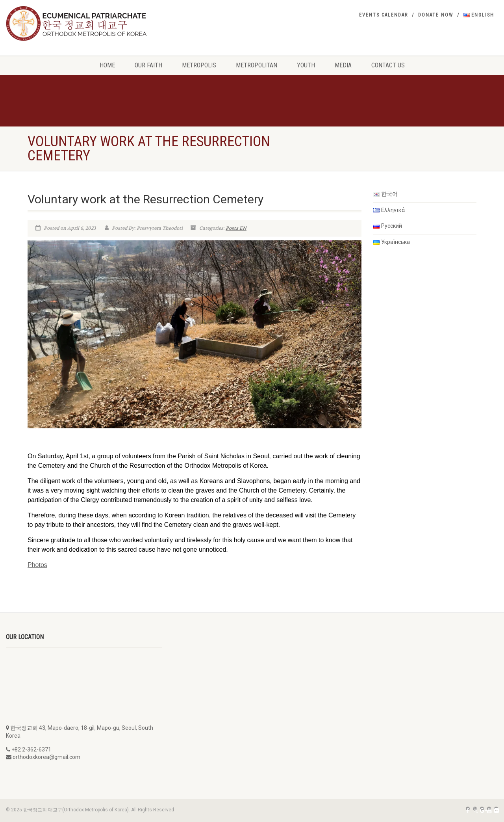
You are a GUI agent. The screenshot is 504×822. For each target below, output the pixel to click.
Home (107, 65)
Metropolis (199, 65)
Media (343, 65)
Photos (37, 565)
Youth (306, 65)
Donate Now (436, 15)
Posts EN (236, 228)
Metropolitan (257, 65)
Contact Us (388, 65)
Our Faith (148, 65)
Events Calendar (384, 15)
